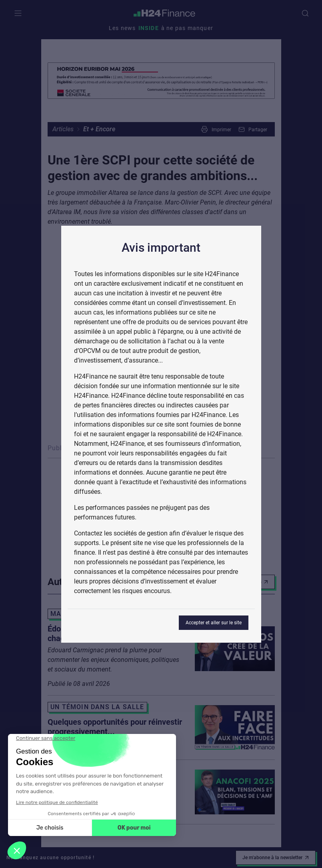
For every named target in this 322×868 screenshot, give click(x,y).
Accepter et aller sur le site (214, 623)
